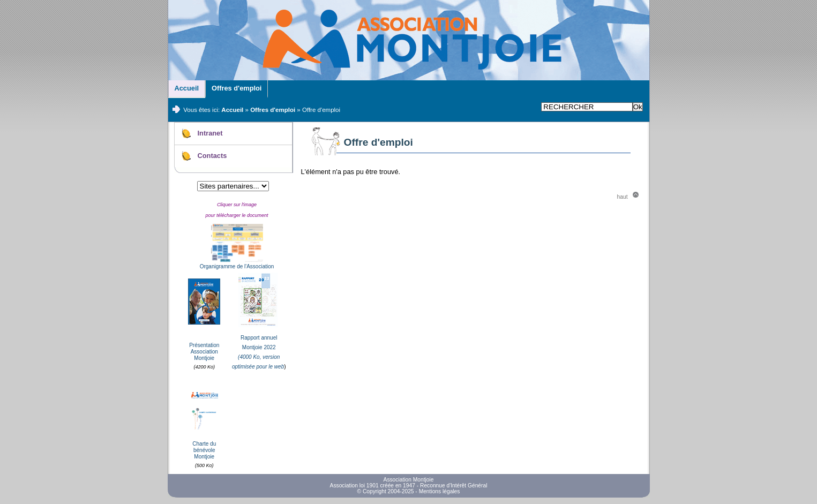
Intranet (210, 133)
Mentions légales (440, 491)
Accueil (187, 88)
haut (623, 197)
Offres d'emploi (237, 88)
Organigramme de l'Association (237, 266)
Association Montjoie (409, 480)
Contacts (212, 156)
